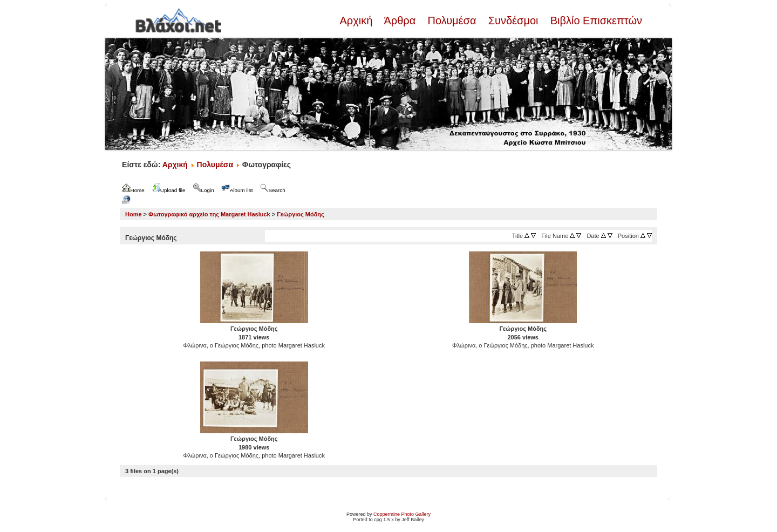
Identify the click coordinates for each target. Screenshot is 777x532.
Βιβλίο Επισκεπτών (595, 21)
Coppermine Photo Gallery (402, 514)
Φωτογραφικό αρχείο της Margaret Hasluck (209, 214)
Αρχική (357, 21)
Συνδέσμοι (513, 21)
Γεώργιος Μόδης (301, 214)
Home (134, 214)
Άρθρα (400, 21)
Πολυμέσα (452, 21)
